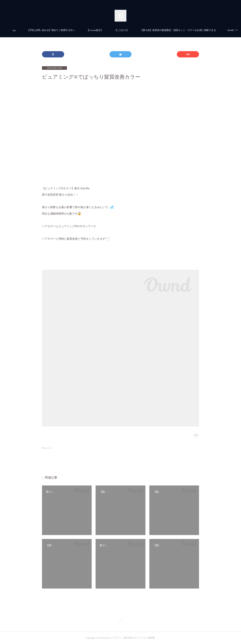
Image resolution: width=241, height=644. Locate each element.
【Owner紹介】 (147, 30)
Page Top (120, 622)
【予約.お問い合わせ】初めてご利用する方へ (103, 30)
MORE (170, 30)
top (66, 30)
